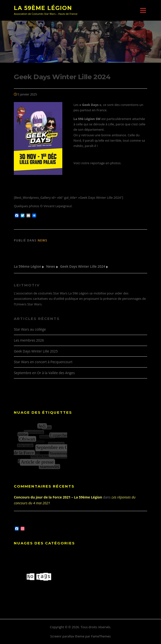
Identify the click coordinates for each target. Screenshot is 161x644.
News (42, 240)
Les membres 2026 (29, 340)
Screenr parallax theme (67, 636)
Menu (143, 10)
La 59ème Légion (43, 8)
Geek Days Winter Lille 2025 (36, 351)
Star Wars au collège (30, 329)
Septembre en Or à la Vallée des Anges (44, 373)
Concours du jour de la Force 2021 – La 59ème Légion (58, 497)
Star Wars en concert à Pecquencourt (43, 362)
